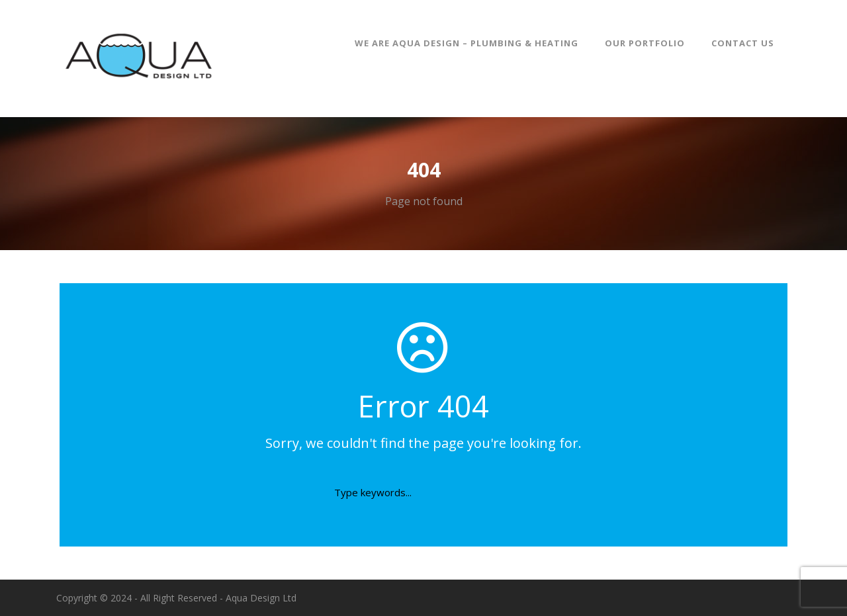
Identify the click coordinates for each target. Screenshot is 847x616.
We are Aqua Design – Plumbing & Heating (467, 43)
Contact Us (743, 43)
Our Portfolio (645, 43)
